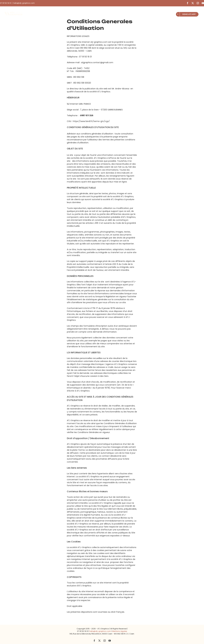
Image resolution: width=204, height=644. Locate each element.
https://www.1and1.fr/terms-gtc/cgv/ (91, 121)
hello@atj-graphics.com (24, 3)
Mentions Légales (120, 631)
